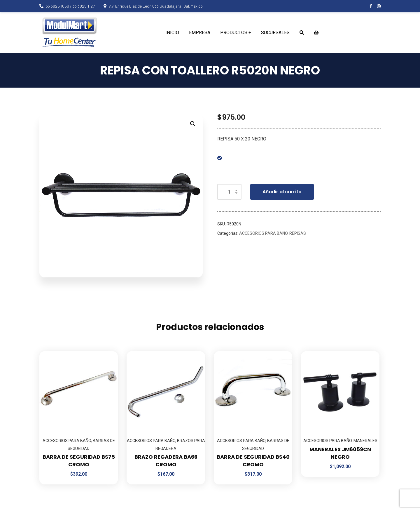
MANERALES (365, 441)
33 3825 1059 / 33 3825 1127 (67, 6)
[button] (193, 124)
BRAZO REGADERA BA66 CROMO (166, 461)
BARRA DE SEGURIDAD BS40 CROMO (253, 461)
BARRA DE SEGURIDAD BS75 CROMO (79, 461)
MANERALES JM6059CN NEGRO (340, 453)
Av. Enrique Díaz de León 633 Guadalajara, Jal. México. (154, 6)
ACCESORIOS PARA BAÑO (263, 233)
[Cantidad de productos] (229, 192)
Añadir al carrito (282, 192)
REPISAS (298, 233)
